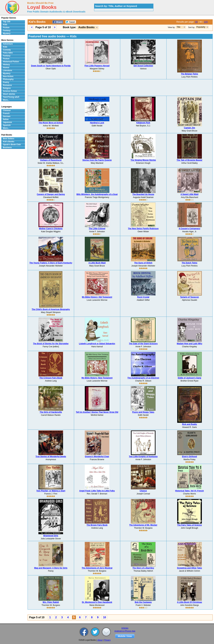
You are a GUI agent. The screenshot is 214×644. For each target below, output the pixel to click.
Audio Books (86, 27)
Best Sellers (9, 139)
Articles (125, 628)
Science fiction (10, 91)
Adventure (8, 44)
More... (6, 100)
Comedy (7, 50)
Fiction (6, 28)
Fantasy (7, 30)
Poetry (6, 82)
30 (196, 22)
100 (206, 22)
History (6, 65)
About (100, 640)
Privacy (107, 640)
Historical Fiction (11, 62)
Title (179, 27)
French (6, 113)
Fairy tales (8, 53)
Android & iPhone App (125, 631)
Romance (7, 85)
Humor (6, 68)
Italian (6, 119)
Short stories (9, 94)
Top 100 (7, 22)
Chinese (7, 110)
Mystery (7, 33)
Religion (7, 88)
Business (7, 147)
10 (104, 617)
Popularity (201, 27)
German (7, 116)
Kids (5, 25)
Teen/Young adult (11, 97)
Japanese (7, 122)
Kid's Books (9, 142)
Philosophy (8, 79)
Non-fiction (8, 76)
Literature (7, 70)
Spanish (7, 125)
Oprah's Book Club (12, 145)
